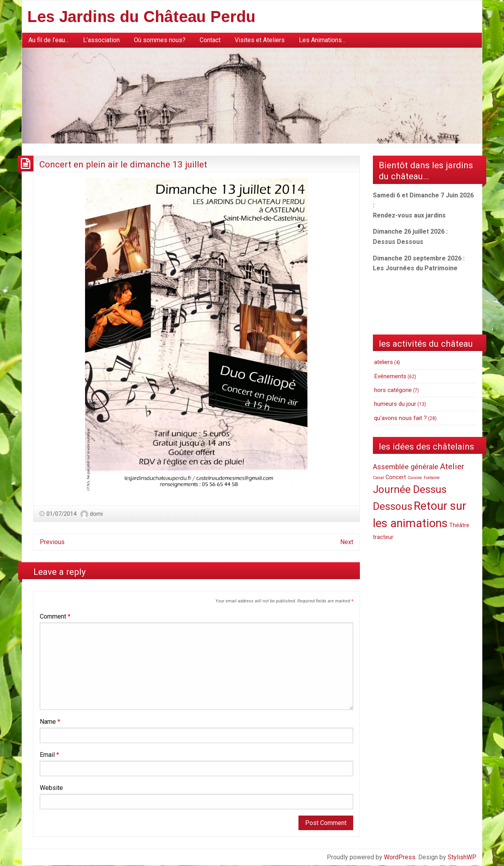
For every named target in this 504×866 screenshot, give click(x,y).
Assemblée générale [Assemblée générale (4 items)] (406, 467)
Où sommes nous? (160, 40)
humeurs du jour (395, 404)
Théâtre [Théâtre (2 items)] (459, 525)
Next (347, 542)
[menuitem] (49, 40)
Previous (52, 542)
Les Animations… (322, 40)
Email (49, 755)
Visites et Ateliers (260, 40)
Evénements (390, 376)
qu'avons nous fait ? (400, 418)
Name (50, 722)
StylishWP (462, 857)
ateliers (384, 362)
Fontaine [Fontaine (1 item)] (432, 478)
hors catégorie (393, 390)
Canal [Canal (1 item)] (378, 478)
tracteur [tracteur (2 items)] (383, 537)
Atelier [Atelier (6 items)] (452, 466)
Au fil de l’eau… (49, 40)
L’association (101, 40)
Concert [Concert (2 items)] (396, 477)
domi (96, 514)
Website (51, 788)
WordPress (400, 857)
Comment (55, 616)
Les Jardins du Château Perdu (141, 17)
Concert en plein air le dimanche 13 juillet (123, 164)
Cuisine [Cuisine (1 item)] (415, 478)
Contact (210, 40)
